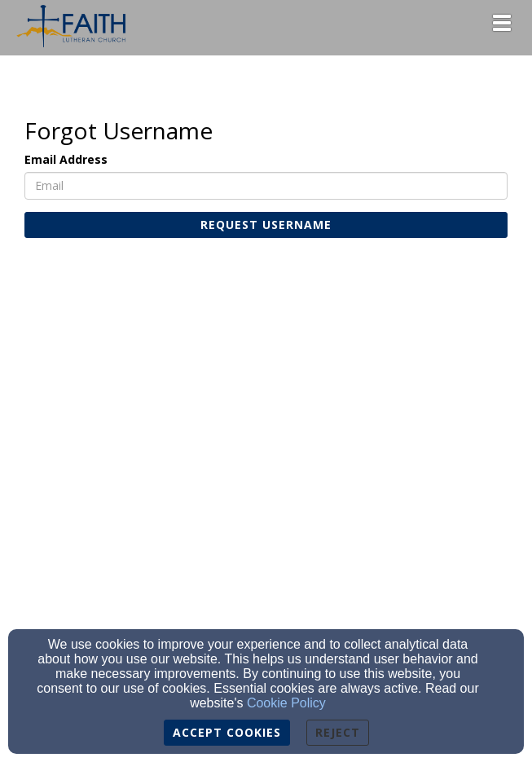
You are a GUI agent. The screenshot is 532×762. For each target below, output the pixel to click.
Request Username (266, 225)
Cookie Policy (286, 703)
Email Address (66, 159)
